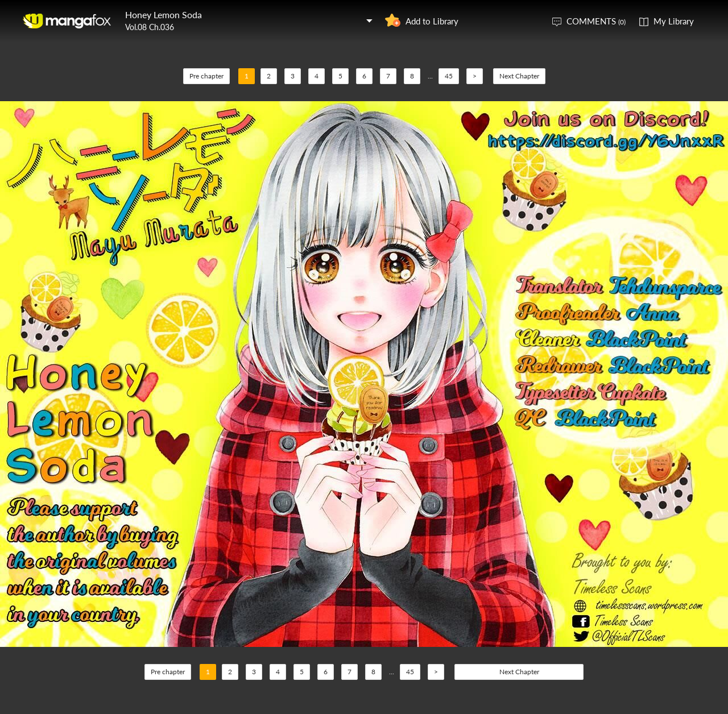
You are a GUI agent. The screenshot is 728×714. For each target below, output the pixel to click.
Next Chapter (519, 76)
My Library (674, 21)
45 (449, 76)
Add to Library (432, 21)
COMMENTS (596, 21)
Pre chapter (206, 76)
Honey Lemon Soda (164, 14)
